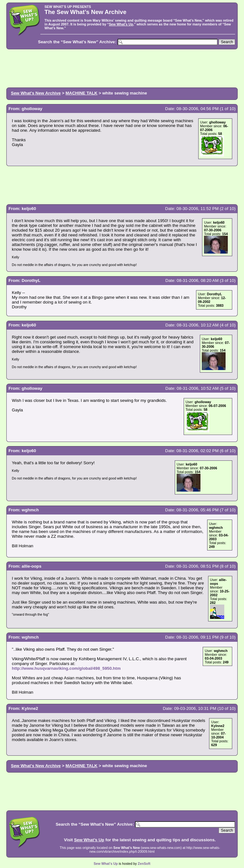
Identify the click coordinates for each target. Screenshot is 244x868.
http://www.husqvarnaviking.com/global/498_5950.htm (66, 668)
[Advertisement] (122, 68)
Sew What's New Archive (36, 93)
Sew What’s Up (121, 24)
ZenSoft (144, 864)
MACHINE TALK (81, 93)
